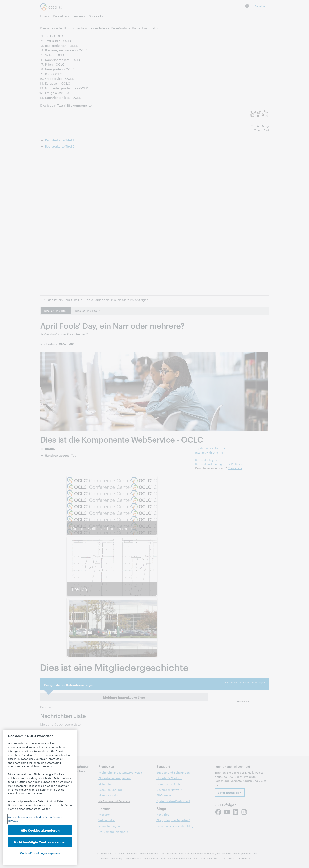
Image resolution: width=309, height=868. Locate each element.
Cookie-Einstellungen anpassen (40, 853)
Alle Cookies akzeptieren (40, 830)
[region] (40, 797)
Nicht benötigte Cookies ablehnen (40, 842)
